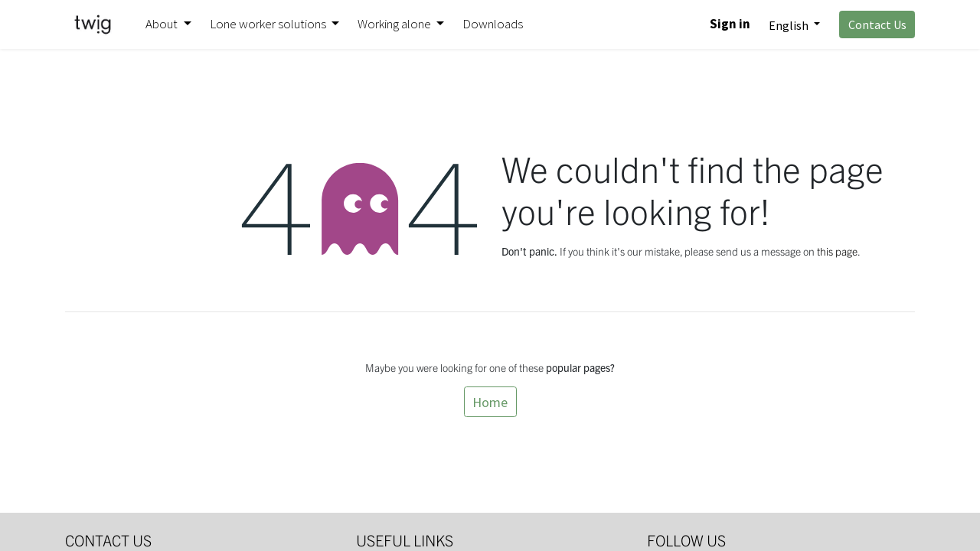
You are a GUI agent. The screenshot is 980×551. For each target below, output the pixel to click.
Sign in (730, 24)
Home (490, 402)
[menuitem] (493, 24)
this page (837, 251)
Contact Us (877, 24)
